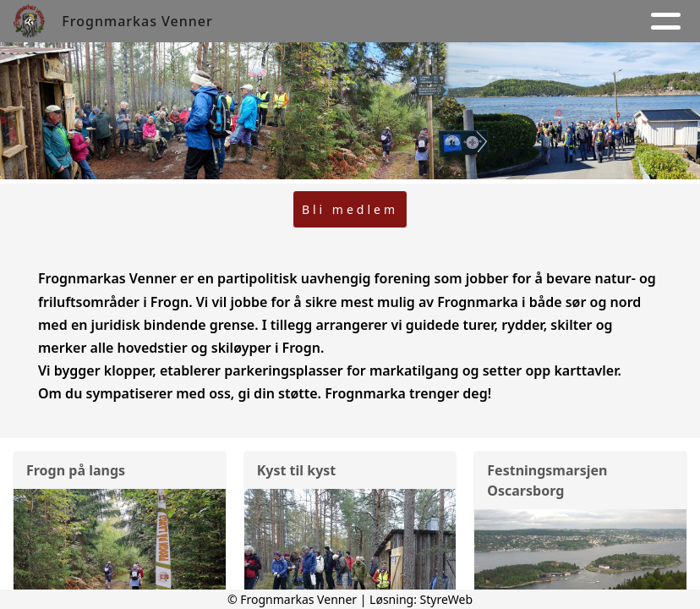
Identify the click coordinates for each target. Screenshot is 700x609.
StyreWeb (447, 599)
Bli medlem (350, 209)
